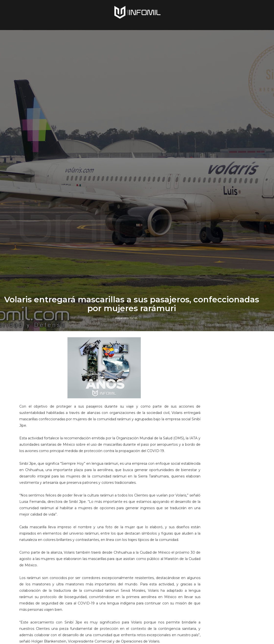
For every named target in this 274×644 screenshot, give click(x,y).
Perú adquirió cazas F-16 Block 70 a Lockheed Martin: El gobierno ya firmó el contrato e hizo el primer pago (228, 478)
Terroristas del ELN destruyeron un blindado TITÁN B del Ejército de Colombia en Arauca (227, 572)
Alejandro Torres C (128, 402)
